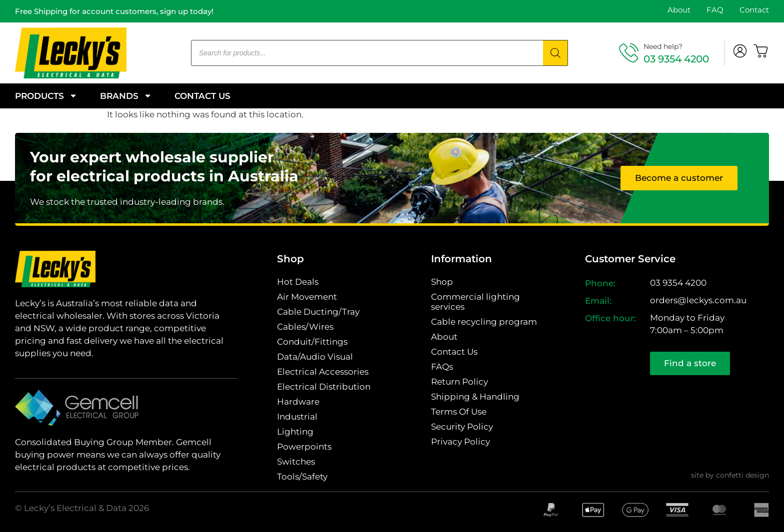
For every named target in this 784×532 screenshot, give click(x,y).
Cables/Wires (305, 327)
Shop (442, 282)
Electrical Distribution (324, 387)
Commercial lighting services (475, 302)
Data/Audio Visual (315, 357)
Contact (754, 10)
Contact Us (202, 96)
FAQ (715, 10)
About (679, 10)
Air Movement (307, 297)
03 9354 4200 (676, 59)
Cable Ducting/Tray (318, 312)
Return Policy (459, 382)
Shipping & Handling (475, 397)
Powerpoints (304, 447)
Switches (296, 462)
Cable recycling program (484, 322)
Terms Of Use (459, 412)
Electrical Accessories (323, 372)
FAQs (442, 367)
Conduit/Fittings (312, 342)
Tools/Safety (302, 477)
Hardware (298, 402)
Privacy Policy (460, 442)
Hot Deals (298, 282)
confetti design (742, 475)
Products (46, 96)
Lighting (295, 432)
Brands (126, 96)
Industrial (297, 417)
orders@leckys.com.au (698, 300)
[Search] (555, 53)
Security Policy (462, 427)
